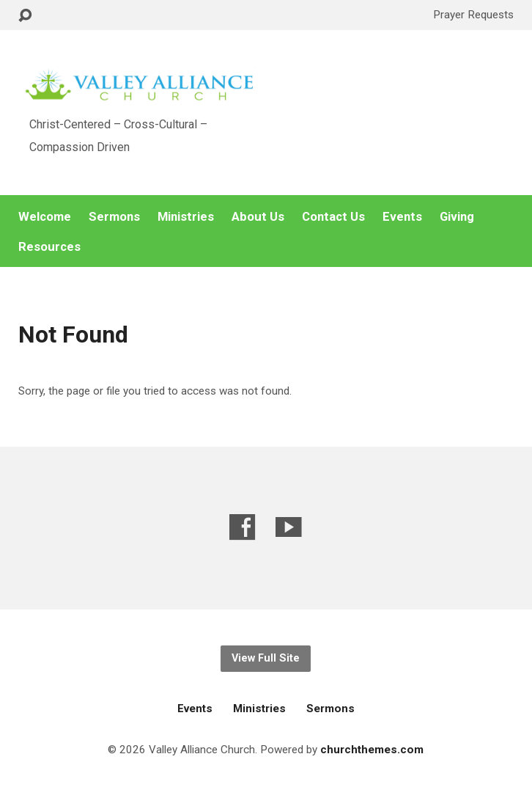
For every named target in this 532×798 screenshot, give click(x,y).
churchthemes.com (372, 750)
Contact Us (333, 217)
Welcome (45, 217)
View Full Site (266, 658)
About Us (258, 217)
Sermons (114, 217)
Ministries (186, 217)
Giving (457, 217)
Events (402, 217)
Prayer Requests (473, 15)
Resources (49, 247)
